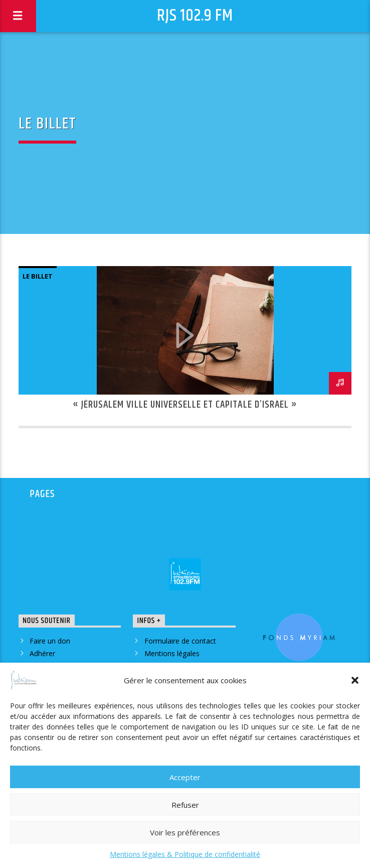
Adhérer (42, 653)
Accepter (185, 777)
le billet (38, 276)
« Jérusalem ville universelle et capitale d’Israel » (185, 405)
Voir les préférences (185, 832)
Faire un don (50, 641)
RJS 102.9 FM (195, 16)
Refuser (185, 805)
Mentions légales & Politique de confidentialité (185, 854)
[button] (355, 680)
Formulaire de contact (180, 641)
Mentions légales (172, 653)
